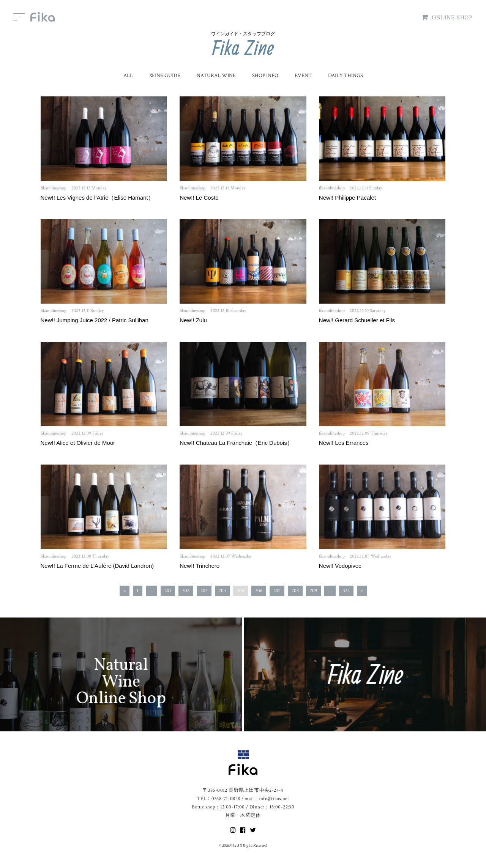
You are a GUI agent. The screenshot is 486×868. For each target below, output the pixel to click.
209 (313, 591)
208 (295, 591)
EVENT (303, 76)
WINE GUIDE (165, 76)
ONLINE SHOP (447, 18)
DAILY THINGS (346, 76)
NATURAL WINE (216, 76)
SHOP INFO (265, 76)
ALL (128, 76)
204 (222, 591)
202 (186, 591)
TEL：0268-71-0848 (219, 799)
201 (168, 591)
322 (346, 591)
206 (259, 591)
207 (277, 591)
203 (204, 591)
